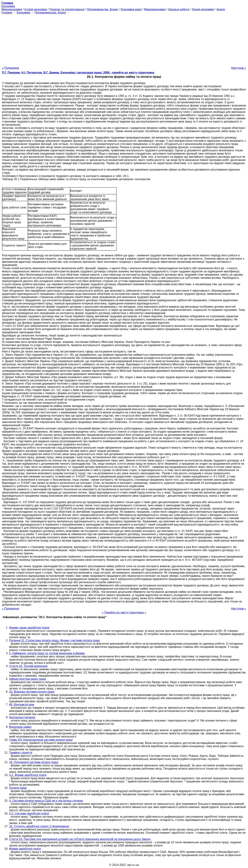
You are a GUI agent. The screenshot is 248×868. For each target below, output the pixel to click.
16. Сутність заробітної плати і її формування (39, 826)
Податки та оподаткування (67, 9)
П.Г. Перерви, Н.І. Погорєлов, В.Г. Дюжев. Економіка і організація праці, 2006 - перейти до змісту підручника (78, 73)
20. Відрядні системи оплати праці (32, 692)
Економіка (8, 6)
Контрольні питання (22, 717)
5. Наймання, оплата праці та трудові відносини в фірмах (47, 653)
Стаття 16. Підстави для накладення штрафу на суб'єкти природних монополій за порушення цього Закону (80, 839)
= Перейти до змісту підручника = (124, 612)
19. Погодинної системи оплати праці (34, 762)
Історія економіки (36, 9)
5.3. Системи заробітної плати (29, 813)
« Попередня (11, 68)
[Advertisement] (124, 39)
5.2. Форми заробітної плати (28, 775)
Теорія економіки (203, 9)
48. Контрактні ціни (22, 704)
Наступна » (239, 68)
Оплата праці (18, 788)
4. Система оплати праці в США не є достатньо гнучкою (46, 801)
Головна (7, 13)
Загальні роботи (179, 9)
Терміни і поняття (21, 753)
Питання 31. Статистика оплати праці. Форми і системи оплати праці (55, 640)
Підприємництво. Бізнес (103, 9)
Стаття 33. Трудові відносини (28, 666)
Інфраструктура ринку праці (28, 679)
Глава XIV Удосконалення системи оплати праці (41, 740)
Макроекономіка (155, 9)
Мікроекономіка (12, 9)
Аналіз (221, 9)
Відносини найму (20, 727)
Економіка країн (131, 9)
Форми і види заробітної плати (29, 628)
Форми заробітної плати (25, 849)
